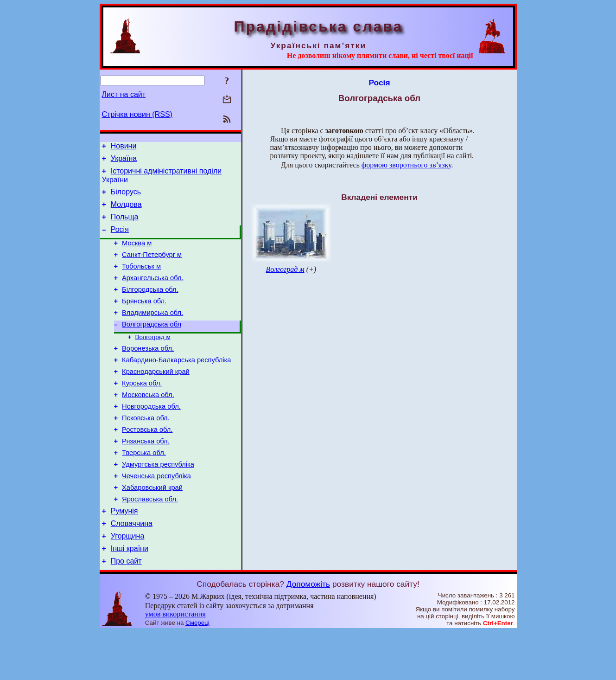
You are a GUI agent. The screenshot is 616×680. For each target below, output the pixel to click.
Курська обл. (142, 411)
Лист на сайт (124, 94)
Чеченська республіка (156, 514)
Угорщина (128, 581)
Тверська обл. (144, 488)
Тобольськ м (141, 280)
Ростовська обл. (147, 462)
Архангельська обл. (152, 293)
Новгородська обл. (151, 436)
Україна (124, 161)
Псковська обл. (146, 449)
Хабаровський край (152, 527)
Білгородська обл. (150, 306)
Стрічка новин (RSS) (137, 114)
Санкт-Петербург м (152, 267)
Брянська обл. (144, 319)
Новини (124, 147)
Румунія (124, 554)
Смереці (197, 671)
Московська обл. (148, 423)
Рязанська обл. (146, 475)
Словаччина (132, 568)
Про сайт (126, 609)
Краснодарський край (156, 398)
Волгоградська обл (152, 345)
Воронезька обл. (148, 372)
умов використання (175, 662)
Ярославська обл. (150, 540)
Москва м (137, 254)
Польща (125, 225)
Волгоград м (153, 359)
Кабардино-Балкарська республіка (176, 385)
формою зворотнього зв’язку (406, 165)
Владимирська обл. (152, 332)
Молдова (126, 211)
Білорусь (126, 197)
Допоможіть (308, 632)
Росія (120, 239)
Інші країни (130, 595)
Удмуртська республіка (158, 501)
